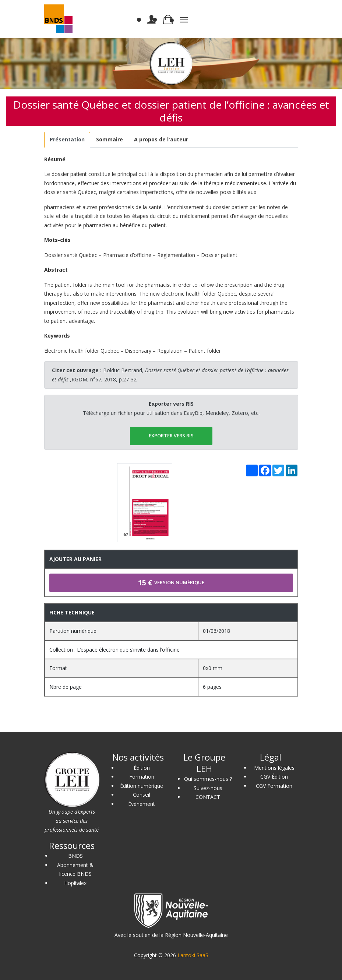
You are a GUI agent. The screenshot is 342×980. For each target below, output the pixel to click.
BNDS (75, 856)
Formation (142, 777)
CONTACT (208, 797)
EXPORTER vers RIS (171, 436)
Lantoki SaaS (193, 955)
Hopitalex (75, 883)
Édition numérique (142, 786)
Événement (142, 804)
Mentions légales (274, 768)
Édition (142, 768)
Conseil (142, 795)
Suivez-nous (208, 788)
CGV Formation (274, 786)
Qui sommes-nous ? (208, 779)
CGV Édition (274, 777)
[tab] (67, 140)
